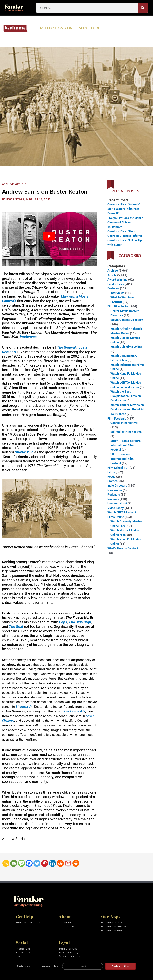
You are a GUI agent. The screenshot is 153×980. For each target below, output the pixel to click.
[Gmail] (68, 863)
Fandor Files (116, 284)
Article (21, 184)
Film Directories (118, 306)
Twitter (21, 957)
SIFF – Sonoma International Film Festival (122, 459)
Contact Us (67, 927)
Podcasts (114, 495)
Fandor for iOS (112, 923)
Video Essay (116, 508)
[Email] (14, 863)
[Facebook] (29, 863)
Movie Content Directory (127, 320)
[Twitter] (37, 863)
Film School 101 (118, 468)
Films (111, 472)
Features (113, 288)
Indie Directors (117, 486)
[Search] (143, 8)
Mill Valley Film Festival (126, 432)
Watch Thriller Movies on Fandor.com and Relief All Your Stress (127, 409)
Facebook (23, 953)
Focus (111, 477)
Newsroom (115, 490)
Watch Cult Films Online (126, 347)
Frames (112, 481)
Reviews (113, 499)
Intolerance (29, 337)
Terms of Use (68, 949)
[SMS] (21, 863)
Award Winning (117, 280)
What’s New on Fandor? (123, 548)
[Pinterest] (45, 863)
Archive (8, 184)
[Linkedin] (52, 863)
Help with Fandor (28, 923)
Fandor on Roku (113, 931)
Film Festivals (117, 419)
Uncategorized (117, 504)
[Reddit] (60, 863)
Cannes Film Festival (124, 423)
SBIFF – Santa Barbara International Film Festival (126, 445)
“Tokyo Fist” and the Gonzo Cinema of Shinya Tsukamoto (125, 222)
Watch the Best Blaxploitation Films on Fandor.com (126, 396)
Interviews (117, 293)
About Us (65, 923)
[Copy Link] (6, 863)
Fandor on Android (115, 927)
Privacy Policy (69, 953)
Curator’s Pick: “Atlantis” (124, 204)
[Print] (76, 863)
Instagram (23, 949)
